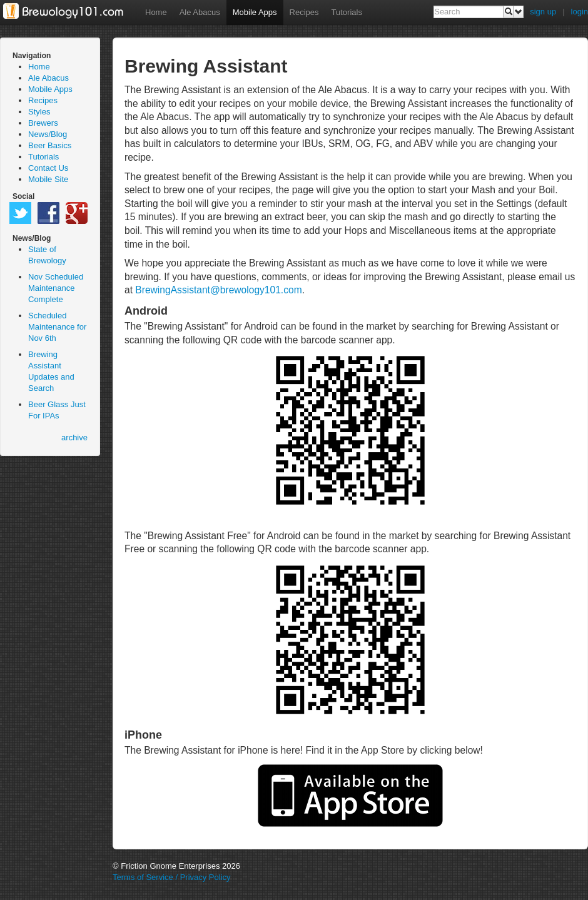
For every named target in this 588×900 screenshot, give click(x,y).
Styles (39, 112)
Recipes (304, 12)
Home (156, 12)
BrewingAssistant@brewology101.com (218, 290)
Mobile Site (48, 179)
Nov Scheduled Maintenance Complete (56, 288)
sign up (543, 12)
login (580, 12)
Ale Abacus (200, 12)
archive (74, 437)
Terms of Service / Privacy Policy (172, 877)
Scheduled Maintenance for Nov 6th (57, 327)
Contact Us (48, 168)
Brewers (43, 123)
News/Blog (48, 134)
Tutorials (347, 12)
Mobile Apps (255, 12)
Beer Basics (50, 145)
